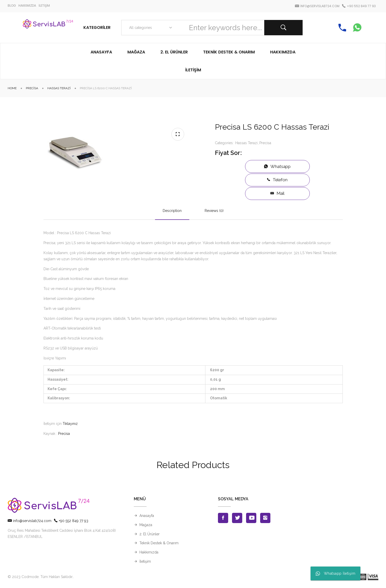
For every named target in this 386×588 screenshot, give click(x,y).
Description (172, 211)
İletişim (145, 561)
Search (283, 28)
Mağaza (146, 525)
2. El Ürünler (150, 534)
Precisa (32, 88)
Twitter (237, 518)
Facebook (223, 518)
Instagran (265, 518)
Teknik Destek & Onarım (159, 543)
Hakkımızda (149, 552)
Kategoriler (97, 27)
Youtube (251, 518)
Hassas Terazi (59, 88)
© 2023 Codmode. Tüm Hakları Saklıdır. (40, 577)
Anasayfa (147, 516)
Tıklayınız (70, 424)
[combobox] (150, 28)
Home (12, 88)
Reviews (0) (214, 211)
